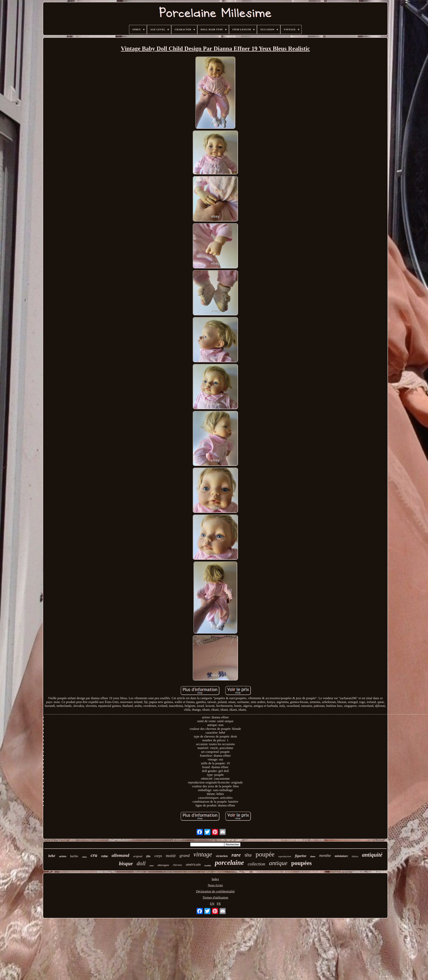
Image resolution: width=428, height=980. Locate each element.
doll (141, 863)
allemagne (163, 865)
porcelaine (229, 863)
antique (278, 863)
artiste (63, 856)
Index (215, 879)
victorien (222, 856)
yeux (151, 865)
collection (256, 864)
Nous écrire (215, 885)
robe (104, 856)
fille (148, 856)
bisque (126, 864)
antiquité (372, 855)
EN (212, 904)
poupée (265, 854)
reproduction (285, 856)
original (138, 856)
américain (193, 864)
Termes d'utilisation (215, 898)
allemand (120, 855)
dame (313, 856)
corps (158, 856)
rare (236, 855)
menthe (325, 855)
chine (84, 857)
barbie (74, 856)
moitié (171, 856)
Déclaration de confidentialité (215, 891)
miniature (341, 856)
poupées (302, 863)
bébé (52, 856)
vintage (203, 854)
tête (248, 855)
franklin (208, 866)
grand (185, 855)
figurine (301, 856)
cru (94, 855)
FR (219, 904)
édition (355, 856)
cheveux (177, 865)
